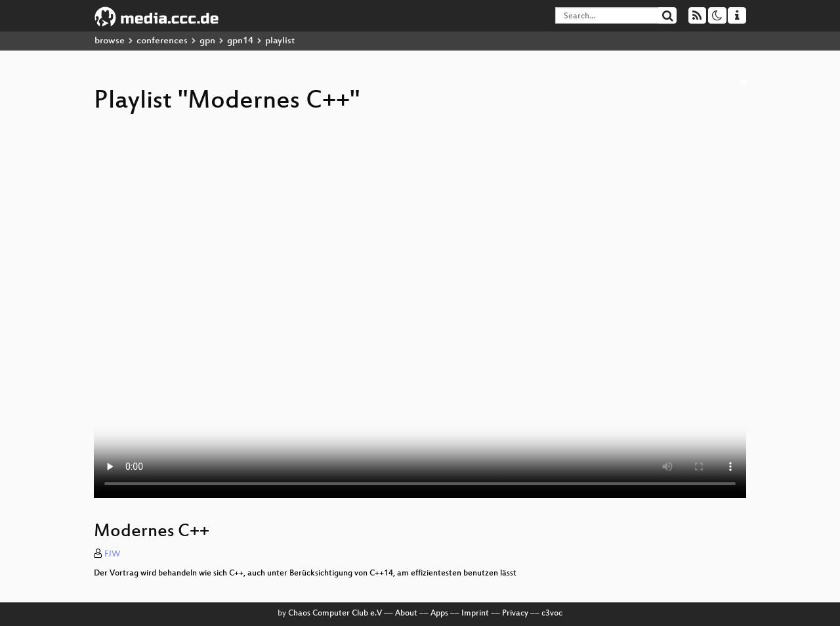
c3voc (552, 614)
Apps (439, 614)
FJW (112, 554)
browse (110, 41)
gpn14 (240, 41)
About (406, 614)
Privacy (515, 614)
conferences (162, 41)
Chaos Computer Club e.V (335, 614)
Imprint (475, 614)
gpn (207, 41)
